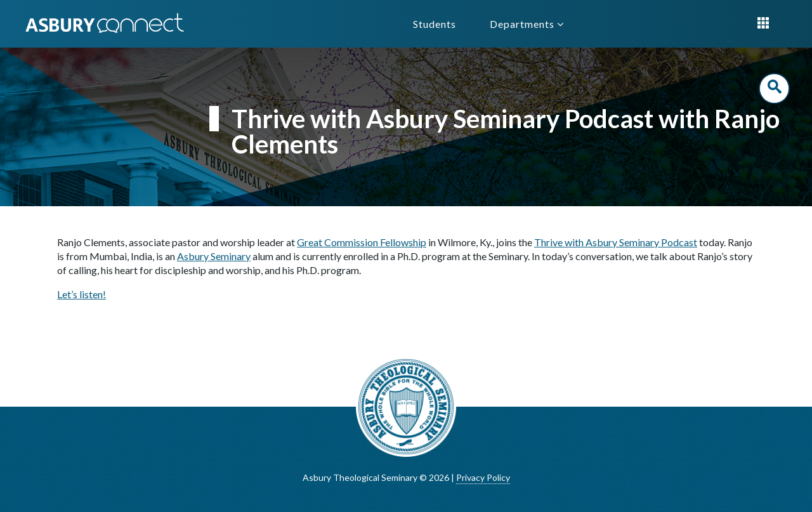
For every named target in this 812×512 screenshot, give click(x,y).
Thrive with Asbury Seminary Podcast (616, 242)
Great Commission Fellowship (362, 242)
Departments (527, 24)
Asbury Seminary (214, 256)
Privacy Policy (483, 477)
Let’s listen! (82, 294)
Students (435, 24)
